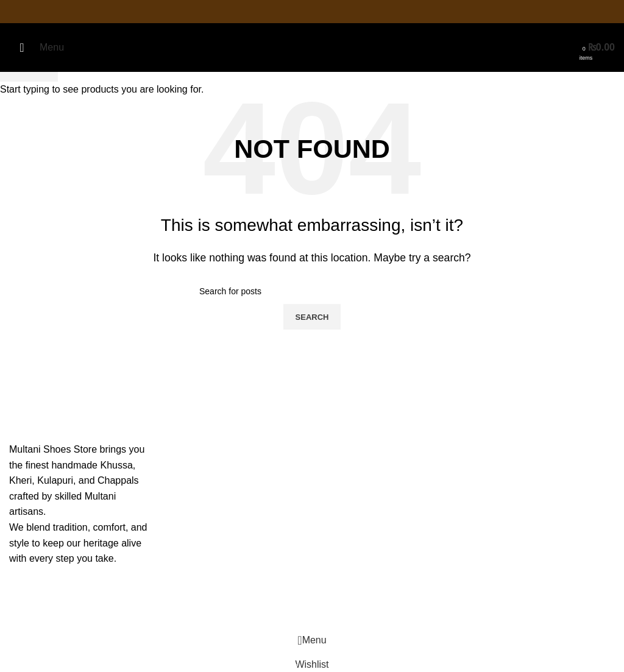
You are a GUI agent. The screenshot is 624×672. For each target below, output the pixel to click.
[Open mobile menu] (37, 48)
